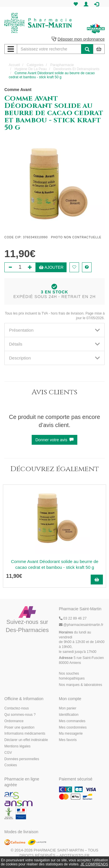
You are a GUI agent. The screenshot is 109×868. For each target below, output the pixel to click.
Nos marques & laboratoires (81, 685)
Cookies (11, 765)
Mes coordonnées (73, 727)
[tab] (54, 330)
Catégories (35, 65)
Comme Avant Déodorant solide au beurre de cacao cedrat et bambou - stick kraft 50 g (55, 564)
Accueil (14, 65)
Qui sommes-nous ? (20, 715)
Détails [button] (54, 344)
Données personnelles (22, 759)
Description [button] (54, 358)
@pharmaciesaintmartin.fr (81, 625)
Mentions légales (17, 746)
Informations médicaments (25, 733)
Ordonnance (14, 721)
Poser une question (19, 727)
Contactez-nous (17, 708)
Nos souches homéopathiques (72, 676)
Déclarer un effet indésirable (26, 740)
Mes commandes (72, 721)
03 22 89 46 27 (73, 618)
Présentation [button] (54, 330)
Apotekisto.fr (74, 855)
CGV (8, 753)
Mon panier (68, 708)
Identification (69, 715)
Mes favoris (68, 740)
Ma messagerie (71, 733)
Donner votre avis (55, 440)
